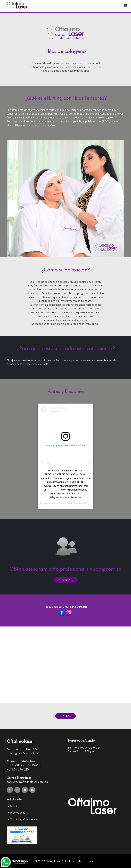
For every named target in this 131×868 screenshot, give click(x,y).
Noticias (15, 806)
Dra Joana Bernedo (84, 503)
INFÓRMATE (65, 580)
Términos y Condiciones (23, 819)
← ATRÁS (65, 716)
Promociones (18, 813)
